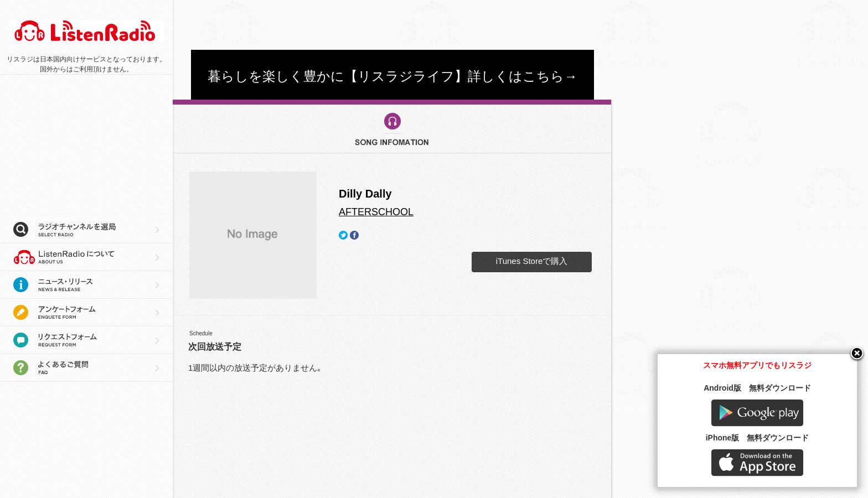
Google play (757, 413)
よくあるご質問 (86, 368)
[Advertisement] (392, 25)
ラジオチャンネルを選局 (86, 230)
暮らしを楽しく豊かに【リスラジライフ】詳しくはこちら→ (392, 76)
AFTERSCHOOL (376, 212)
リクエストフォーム (86, 340)
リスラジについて (86, 257)
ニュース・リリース (86, 285)
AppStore (757, 463)
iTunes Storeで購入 (532, 261)
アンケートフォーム (86, 313)
